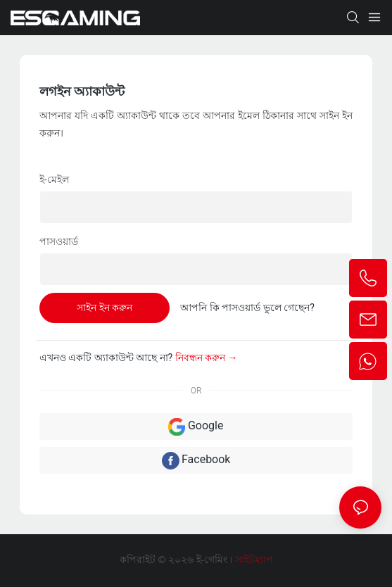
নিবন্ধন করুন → (207, 358)
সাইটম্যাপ (253, 560)
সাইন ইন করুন (105, 308)
